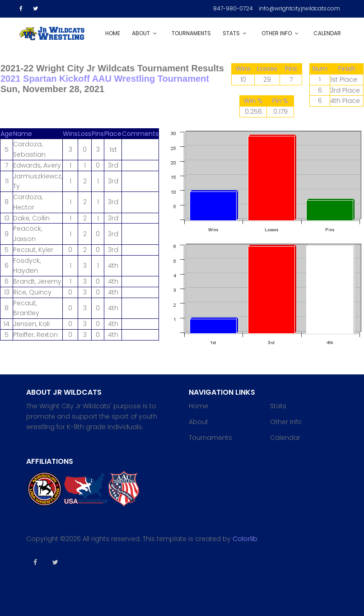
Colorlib (245, 539)
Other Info (277, 33)
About (141, 33)
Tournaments (191, 33)
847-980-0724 (233, 8)
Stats (231, 33)
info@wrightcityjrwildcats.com (299, 8)
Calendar (327, 33)
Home (113, 33)
